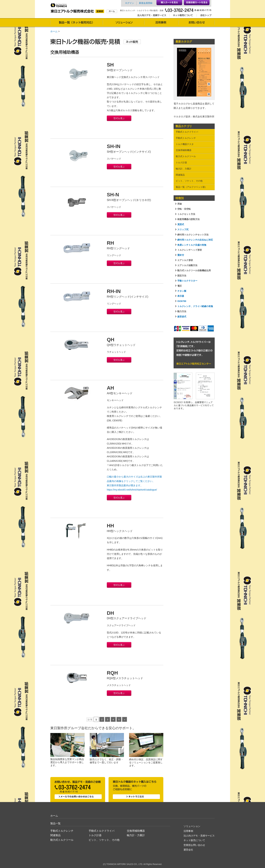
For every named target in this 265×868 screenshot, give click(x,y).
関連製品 (180, 175)
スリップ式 (183, 230)
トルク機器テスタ (185, 144)
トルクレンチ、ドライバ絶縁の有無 (195, 306)
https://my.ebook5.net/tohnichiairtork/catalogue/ (132, 490)
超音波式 (182, 317)
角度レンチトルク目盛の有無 (192, 245)
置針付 (181, 255)
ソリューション (124, 23)
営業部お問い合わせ (194, 845)
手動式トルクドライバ (187, 132)
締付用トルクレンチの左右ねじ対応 (195, 240)
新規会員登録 (146, 3)
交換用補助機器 (184, 150)
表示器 (181, 296)
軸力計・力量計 (136, 835)
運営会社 (188, 850)
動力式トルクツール (186, 156)
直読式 (181, 224)
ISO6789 (182, 301)
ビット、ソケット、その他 (189, 181)
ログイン (130, 3)
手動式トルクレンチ (186, 138)
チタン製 (182, 291)
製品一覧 (55, 823)
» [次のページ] (125, 720)
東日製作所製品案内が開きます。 (125, 485)
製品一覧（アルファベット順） (191, 187)
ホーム (54, 31)
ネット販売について (183, 16)
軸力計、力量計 (184, 169)
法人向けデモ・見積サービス (153, 16)
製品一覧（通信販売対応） (77, 23)
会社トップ (205, 16)
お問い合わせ (197, 23)
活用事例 (161, 23)
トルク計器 (181, 163)
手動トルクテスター (187, 281)
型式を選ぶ (119, 118)
